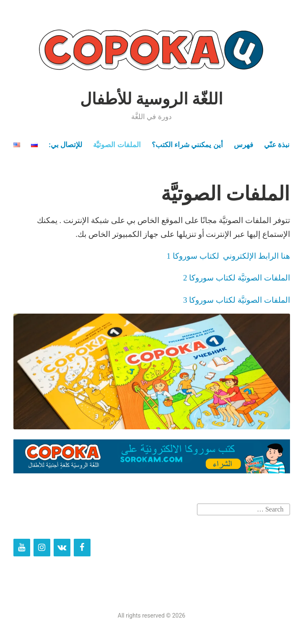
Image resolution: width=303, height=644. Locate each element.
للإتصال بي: (65, 145)
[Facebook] (82, 548)
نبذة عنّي (277, 145)
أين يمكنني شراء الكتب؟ (187, 145)
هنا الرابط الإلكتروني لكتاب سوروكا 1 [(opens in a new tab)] (228, 256)
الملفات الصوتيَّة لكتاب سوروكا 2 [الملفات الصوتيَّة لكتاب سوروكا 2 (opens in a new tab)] (237, 278)
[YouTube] (22, 548)
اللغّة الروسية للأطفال (152, 99)
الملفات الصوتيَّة (117, 145)
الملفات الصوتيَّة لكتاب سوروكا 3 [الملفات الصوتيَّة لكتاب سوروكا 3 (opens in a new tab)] (237, 300)
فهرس (243, 145)
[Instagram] (42, 548)
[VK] (62, 548)
